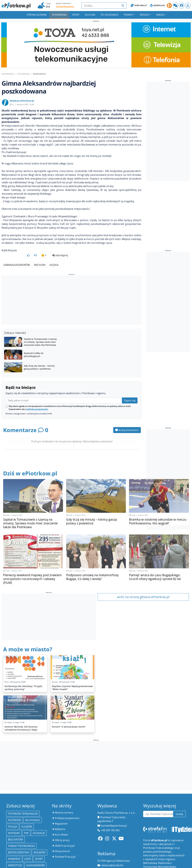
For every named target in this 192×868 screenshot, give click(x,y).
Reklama (60, 823)
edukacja (39, 827)
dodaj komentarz (127, 424)
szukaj (179, 808)
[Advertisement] (72, 295)
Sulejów (27, 821)
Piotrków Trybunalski (23, 808)
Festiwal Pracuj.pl (65, 851)
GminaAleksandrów (17, 259)
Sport (76, 15)
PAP (26, 827)
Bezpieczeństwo (19, 846)
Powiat (128, 15)
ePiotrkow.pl (8, 74)
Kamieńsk (14, 853)
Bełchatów (16, 834)
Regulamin (61, 818)
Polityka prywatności (67, 812)
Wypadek (14, 827)
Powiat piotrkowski (21, 840)
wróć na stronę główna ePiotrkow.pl (143, 591)
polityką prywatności (37, 403)
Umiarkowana (65, 7)
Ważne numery (64, 807)
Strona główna (37, 15)
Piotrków (14, 814)
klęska (54, 259)
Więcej (160, 15)
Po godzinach (109, 15)
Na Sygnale (33, 814)
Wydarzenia (59, 15)
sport (39, 853)
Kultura (90, 15)
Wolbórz (40, 846)
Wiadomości (39, 74)
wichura (40, 259)
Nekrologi (158, 6)
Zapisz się (130, 394)
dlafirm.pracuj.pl (65, 840)
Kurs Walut (139, 6)
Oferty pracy (62, 834)
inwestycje (15, 859)
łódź (28, 853)
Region (144, 15)
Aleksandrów (36, 859)
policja (13, 821)
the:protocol (62, 845)
